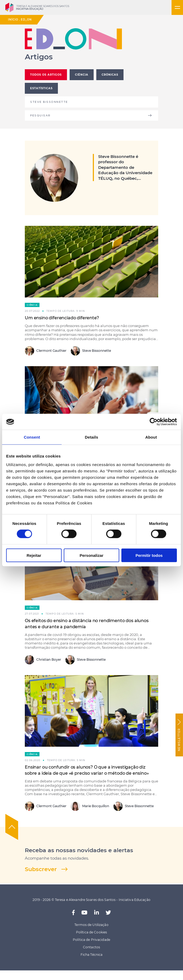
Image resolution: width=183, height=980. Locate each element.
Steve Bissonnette (91, 351)
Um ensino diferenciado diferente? (62, 318)
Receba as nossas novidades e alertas (79, 850)
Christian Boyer (43, 660)
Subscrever (41, 869)
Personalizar (91, 555)
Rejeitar (34, 555)
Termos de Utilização (91, 925)
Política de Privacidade (91, 940)
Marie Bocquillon (90, 806)
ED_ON (26, 20)
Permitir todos (149, 555)
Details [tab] (91, 437)
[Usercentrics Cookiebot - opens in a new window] (154, 422)
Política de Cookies (91, 932)
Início (13, 20)
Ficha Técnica (92, 955)
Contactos (91, 947)
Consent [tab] (32, 437)
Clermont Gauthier (46, 351)
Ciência (32, 305)
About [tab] (151, 437)
